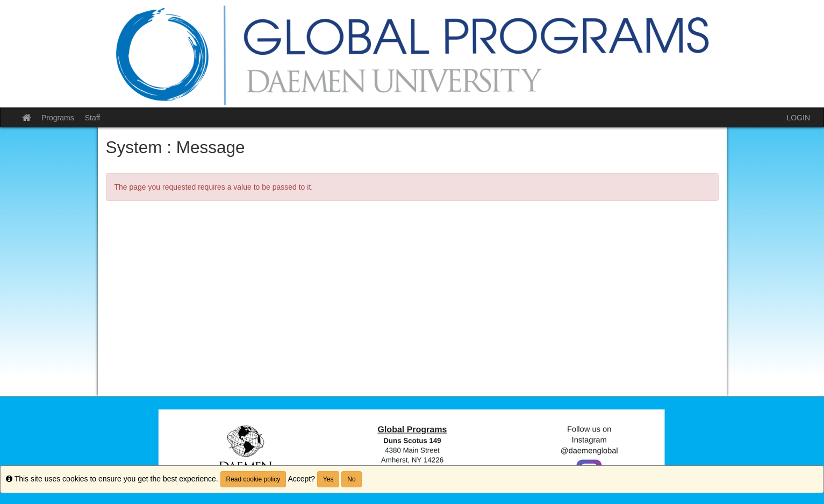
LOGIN (798, 118)
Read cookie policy (253, 479)
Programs (58, 118)
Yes (328, 479)
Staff (93, 118)
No (351, 479)
